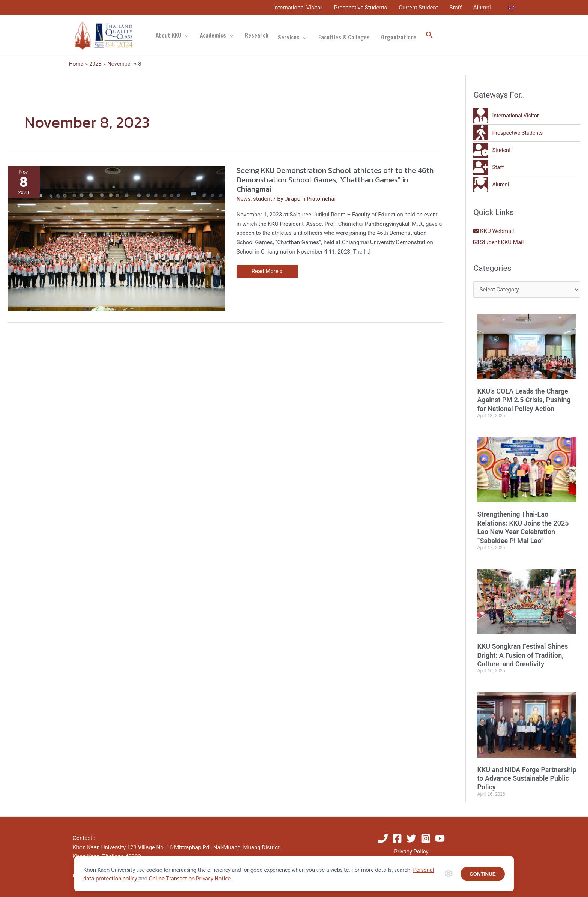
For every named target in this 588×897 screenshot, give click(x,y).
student (263, 199)
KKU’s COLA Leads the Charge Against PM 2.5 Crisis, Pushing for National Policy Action (524, 400)
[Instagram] (426, 838)
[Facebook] (397, 838)
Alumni (482, 8)
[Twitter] (411, 838)
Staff (456, 8)
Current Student (419, 8)
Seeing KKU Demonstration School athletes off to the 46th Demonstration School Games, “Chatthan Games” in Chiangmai (335, 180)
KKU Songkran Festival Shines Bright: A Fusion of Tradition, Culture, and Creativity (522, 655)
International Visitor (299, 8)
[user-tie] (507, 116)
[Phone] (383, 838)
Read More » (270, 270)
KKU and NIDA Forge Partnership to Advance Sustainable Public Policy (526, 778)
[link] (511, 8)
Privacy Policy (411, 852)
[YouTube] (440, 838)
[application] (185, 36)
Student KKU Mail (499, 242)
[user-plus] (489, 167)
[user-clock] (492, 150)
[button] (427, 36)
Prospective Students (361, 8)
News (244, 199)
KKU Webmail (494, 231)
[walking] (509, 133)
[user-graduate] (491, 185)
